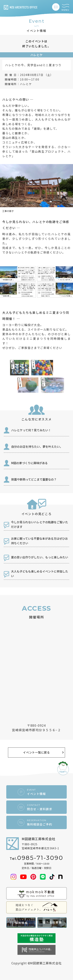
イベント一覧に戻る (36, 752)
